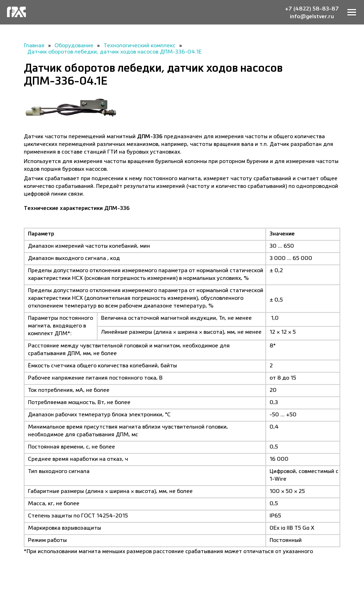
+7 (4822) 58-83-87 (312, 8)
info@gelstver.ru (312, 16)
